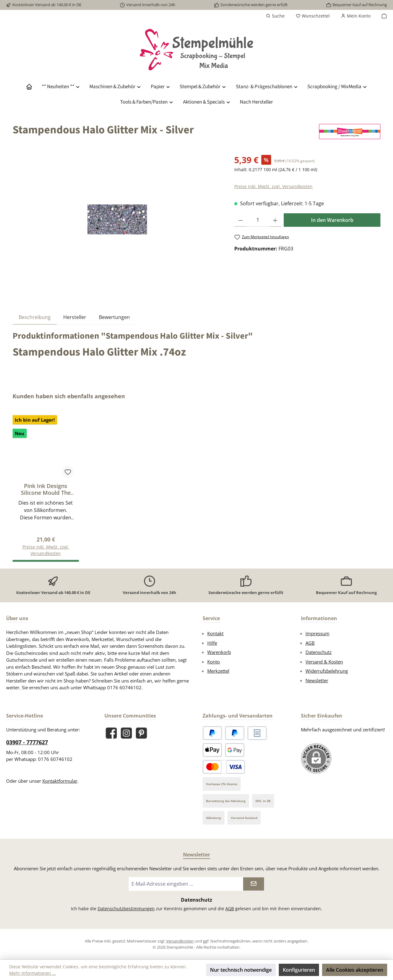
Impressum (317, 633)
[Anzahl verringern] (241, 220)
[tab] (35, 317)
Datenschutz (319, 652)
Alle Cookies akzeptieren (355, 970)
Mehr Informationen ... (33, 973)
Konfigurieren (299, 970)
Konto (214, 662)
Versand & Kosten (324, 662)
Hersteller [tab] (75, 317)
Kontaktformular (60, 781)
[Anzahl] (258, 220)
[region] (117, 219)
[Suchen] (275, 16)
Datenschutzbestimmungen (126, 909)
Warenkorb (219, 652)
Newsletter (317, 680)
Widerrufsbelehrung (327, 671)
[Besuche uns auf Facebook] (111, 733)
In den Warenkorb (332, 220)
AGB (310, 643)
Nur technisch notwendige (241, 970)
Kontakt (215, 633)
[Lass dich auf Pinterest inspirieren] (141, 733)
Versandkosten (180, 941)
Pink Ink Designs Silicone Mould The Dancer (46, 489)
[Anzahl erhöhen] (275, 220)
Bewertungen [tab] (114, 317)
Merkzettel (218, 671)
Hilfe (212, 643)
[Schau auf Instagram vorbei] (126, 733)
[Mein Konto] (356, 16)
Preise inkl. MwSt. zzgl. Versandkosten (273, 186)
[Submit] (254, 884)
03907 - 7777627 (27, 742)
